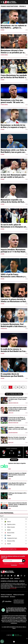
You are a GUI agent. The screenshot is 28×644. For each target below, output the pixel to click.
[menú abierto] (1, 2)
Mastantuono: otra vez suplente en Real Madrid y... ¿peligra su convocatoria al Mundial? (14, 27)
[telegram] (15, 576)
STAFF (12, 578)
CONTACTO (17, 578)
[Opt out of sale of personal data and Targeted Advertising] (2, 641)
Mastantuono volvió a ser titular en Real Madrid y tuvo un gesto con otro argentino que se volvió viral (14, 151)
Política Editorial (5, 597)
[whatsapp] (2, 576)
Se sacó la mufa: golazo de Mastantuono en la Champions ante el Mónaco (14, 226)
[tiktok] (25, 576)
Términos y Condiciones (6, 595)
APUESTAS (22, 581)
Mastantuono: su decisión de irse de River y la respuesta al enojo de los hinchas (13, 126)
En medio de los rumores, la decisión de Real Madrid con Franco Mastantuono (14, 350)
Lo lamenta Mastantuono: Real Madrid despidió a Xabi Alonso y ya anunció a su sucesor (14, 325)
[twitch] (21, 576)
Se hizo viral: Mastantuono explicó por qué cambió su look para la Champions (14, 176)
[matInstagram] (8, 576)
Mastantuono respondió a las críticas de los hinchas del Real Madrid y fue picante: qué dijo (12, 201)
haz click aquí (13, 588)
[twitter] (11, 576)
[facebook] (5, 576)
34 (21, 387)
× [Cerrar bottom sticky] (27, 639)
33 (18, 387)
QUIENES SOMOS (5, 578)
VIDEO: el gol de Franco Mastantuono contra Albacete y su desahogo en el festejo (13, 275)
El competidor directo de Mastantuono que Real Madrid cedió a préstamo (12, 375)
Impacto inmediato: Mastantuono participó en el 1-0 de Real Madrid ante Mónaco (13, 251)
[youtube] (18, 576)
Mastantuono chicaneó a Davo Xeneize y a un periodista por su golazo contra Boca (13, 51)
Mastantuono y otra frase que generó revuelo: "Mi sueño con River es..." (12, 101)
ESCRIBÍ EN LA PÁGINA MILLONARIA (9, 581)
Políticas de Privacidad (19, 595)
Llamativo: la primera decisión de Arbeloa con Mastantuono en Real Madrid (13, 300)
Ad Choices (12, 597)
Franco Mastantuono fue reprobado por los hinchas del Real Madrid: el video (14, 76)
